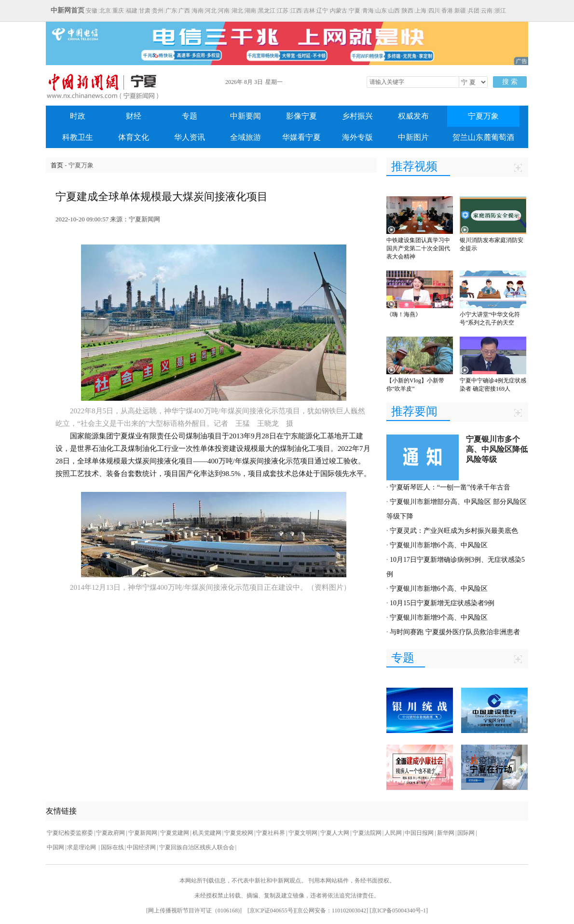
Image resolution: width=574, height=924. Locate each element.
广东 (171, 11)
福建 (132, 11)
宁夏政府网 (110, 833)
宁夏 (355, 11)
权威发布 (413, 116)
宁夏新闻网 (143, 833)
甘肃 (145, 11)
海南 (198, 11)
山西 (394, 11)
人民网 (393, 833)
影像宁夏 (301, 116)
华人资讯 (190, 137)
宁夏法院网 (367, 833)
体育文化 (134, 137)
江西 (296, 11)
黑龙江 (267, 11)
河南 (224, 11)
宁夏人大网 (335, 833)
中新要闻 (246, 116)
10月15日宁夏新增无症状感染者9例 (442, 603)
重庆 (118, 11)
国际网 (466, 833)
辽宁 (322, 11)
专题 (190, 116)
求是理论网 (82, 847)
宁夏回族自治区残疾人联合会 (197, 847)
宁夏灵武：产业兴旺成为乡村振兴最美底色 (454, 531)
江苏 (283, 11)
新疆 (460, 11)
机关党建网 (207, 833)
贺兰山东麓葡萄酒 (483, 137)
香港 (447, 11)
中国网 (55, 847)
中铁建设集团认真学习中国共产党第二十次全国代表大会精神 (418, 248)
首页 (57, 165)
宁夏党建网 (175, 833)
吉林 (309, 11)
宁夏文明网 (303, 833)
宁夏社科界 (271, 833)
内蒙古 (339, 11)
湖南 (250, 11)
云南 (487, 11)
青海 (368, 11)
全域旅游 (246, 137)
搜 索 (510, 82)
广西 (184, 11)
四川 (434, 11)
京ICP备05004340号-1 (399, 910)
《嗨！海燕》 (404, 314)
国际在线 (112, 847)
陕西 (408, 11)
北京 (105, 11)
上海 (421, 11)
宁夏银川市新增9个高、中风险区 (439, 618)
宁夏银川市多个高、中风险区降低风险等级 (497, 449)
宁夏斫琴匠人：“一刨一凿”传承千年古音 (450, 487)
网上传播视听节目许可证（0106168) (194, 910)
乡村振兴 (357, 116)
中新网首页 (68, 10)
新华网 (446, 833)
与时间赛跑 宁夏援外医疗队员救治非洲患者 (455, 632)
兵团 (474, 11)
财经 (134, 116)
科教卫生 (78, 137)
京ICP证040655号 (271, 910)
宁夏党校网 (239, 833)
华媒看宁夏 (301, 137)
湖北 (237, 11)
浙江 (500, 11)
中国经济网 (141, 847)
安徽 (92, 11)
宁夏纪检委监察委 (70, 833)
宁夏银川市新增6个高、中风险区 (439, 545)
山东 (381, 11)
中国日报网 (419, 833)
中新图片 (413, 137)
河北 (211, 11)
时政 (78, 116)
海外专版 (357, 137)
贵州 (158, 11)
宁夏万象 (483, 116)
